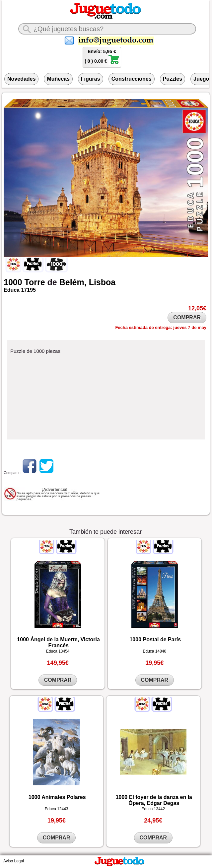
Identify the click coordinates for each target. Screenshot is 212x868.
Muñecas (58, 79)
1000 (13, 282)
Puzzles (173, 79)
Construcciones (132, 79)
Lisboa (102, 282)
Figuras (91, 79)
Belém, (73, 282)
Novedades (21, 79)
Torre (35, 282)
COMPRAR (187, 317)
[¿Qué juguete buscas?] (107, 29)
